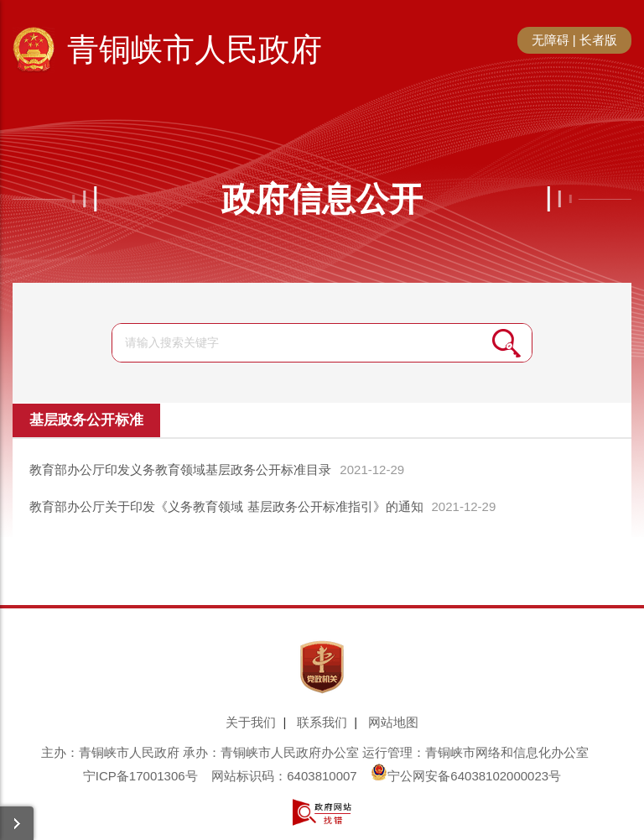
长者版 (598, 40)
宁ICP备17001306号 (140, 776)
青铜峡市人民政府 (195, 50)
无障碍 (551, 40)
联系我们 (322, 722)
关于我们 (251, 722)
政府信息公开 (322, 199)
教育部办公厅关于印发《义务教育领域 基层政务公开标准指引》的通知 (226, 506)
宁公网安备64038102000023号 (466, 776)
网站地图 (393, 722)
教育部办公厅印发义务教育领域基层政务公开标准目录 (180, 470)
